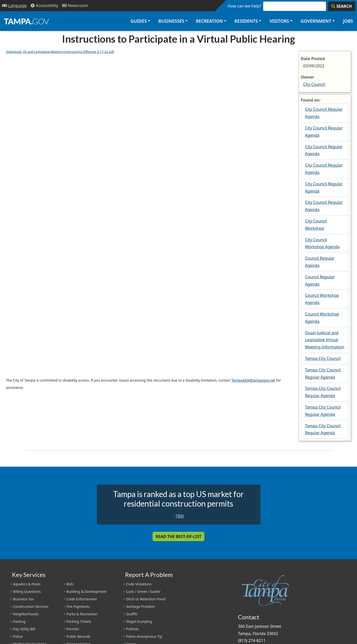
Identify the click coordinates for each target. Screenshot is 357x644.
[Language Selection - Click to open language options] (14, 6)
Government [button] (316, 21)
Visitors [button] (279, 21)
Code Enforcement (82, 599)
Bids (70, 584)
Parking (19, 621)
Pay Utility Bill (24, 629)
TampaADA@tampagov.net (253, 380)
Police (18, 636)
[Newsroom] (75, 6)
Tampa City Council (323, 358)
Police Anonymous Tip (144, 636)
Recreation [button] (209, 21)
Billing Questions (27, 591)
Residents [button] (246, 21)
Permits (73, 629)
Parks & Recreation (82, 614)
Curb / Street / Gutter (143, 591)
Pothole (132, 629)
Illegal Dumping (139, 621)
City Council (314, 84)
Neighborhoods (26, 614)
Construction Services (31, 606)
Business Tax (23, 599)
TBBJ (180, 516)
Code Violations (139, 584)
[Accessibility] (44, 6)
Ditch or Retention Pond (146, 599)
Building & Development (86, 591)
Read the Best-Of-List (179, 537)
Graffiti (132, 614)
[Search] (342, 6)
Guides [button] (139, 21)
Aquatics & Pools (27, 584)
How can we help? (244, 6)
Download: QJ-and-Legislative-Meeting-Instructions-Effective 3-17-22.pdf (60, 52)
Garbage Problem (141, 606)
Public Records (78, 636)
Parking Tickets (79, 621)
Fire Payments (78, 606)
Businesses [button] (171, 21)
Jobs (348, 21)
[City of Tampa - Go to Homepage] (26, 21)
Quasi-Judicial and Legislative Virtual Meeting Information (325, 340)
